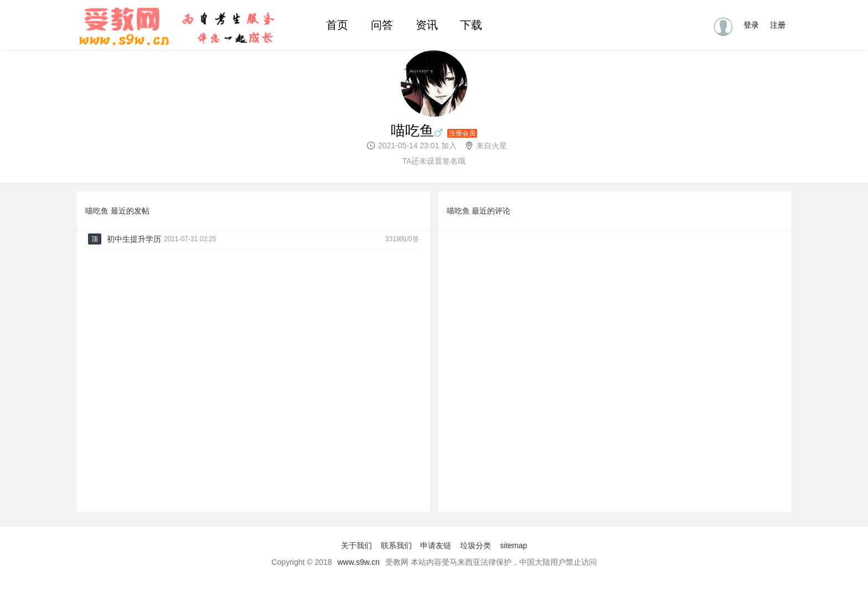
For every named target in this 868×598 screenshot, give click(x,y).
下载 (471, 25)
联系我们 (396, 545)
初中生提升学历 (134, 239)
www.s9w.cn (359, 562)
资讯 (427, 25)
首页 (337, 25)
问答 (382, 25)
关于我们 (356, 545)
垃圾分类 (476, 545)
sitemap (513, 545)
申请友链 (436, 545)
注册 (778, 25)
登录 (751, 25)
